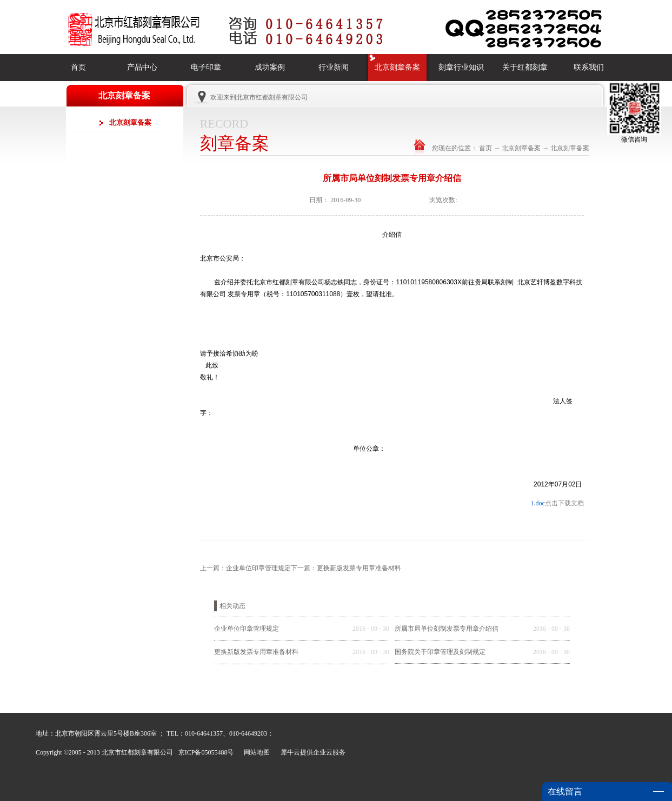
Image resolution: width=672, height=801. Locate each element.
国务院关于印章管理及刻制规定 (440, 652)
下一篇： (346, 568)
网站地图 (255, 752)
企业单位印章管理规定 (247, 629)
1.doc (537, 503)
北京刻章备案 (521, 148)
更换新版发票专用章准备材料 (256, 652)
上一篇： (245, 568)
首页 (78, 67)
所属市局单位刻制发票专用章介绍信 (447, 629)
